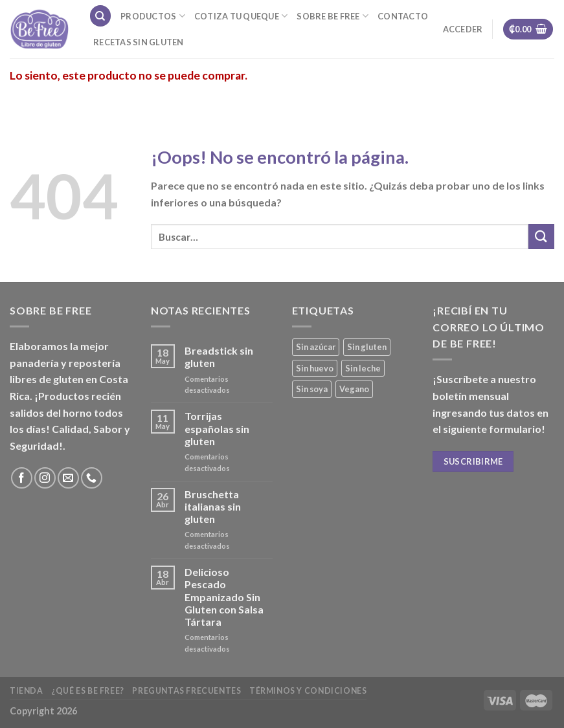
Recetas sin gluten (139, 42)
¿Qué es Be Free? (88, 691)
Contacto (403, 16)
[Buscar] (100, 16)
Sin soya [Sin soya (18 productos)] (312, 389)
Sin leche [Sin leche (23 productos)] (363, 368)
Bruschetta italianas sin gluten (213, 506)
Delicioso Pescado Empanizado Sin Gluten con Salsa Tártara (224, 597)
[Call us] (92, 478)
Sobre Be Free (333, 16)
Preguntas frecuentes (186, 691)
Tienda (27, 691)
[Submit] (541, 237)
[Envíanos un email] (68, 478)
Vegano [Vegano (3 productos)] (354, 389)
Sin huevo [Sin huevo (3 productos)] (315, 368)
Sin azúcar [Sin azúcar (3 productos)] (316, 347)
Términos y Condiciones (308, 691)
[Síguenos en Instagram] (45, 478)
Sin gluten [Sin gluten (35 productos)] (367, 347)
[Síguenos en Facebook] (22, 478)
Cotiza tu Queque (241, 16)
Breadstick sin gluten (219, 357)
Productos (153, 16)
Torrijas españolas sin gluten (217, 428)
